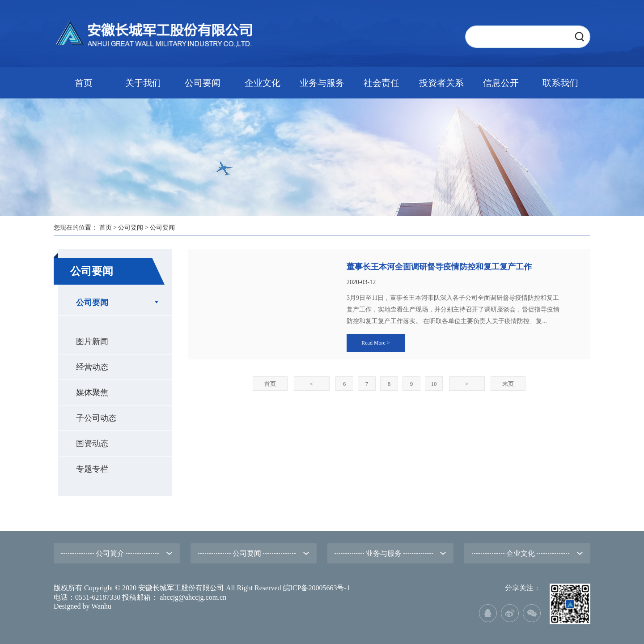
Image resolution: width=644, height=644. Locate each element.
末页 (508, 384)
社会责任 (381, 83)
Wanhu (101, 606)
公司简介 (110, 553)
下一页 (467, 384)
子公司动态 (96, 418)
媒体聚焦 (92, 392)
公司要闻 (203, 83)
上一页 (311, 384)
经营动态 (92, 367)
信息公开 (501, 83)
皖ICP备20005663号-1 (317, 588)
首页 (84, 83)
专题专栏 (92, 469)
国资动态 (92, 444)
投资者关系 (441, 83)
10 (434, 384)
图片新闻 (92, 341)
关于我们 (143, 83)
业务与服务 (322, 83)
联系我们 (560, 83)
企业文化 (263, 83)
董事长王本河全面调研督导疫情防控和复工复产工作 (439, 267)
